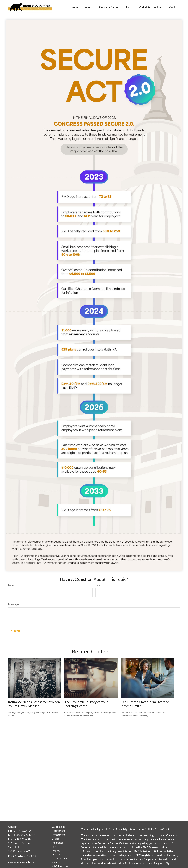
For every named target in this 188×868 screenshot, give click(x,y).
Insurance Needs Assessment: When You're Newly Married (34, 704)
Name (12, 585)
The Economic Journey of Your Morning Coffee (86, 704)
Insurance (58, 843)
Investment (59, 835)
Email (99, 585)
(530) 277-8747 (26, 835)
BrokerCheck (162, 829)
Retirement (59, 831)
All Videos (58, 862)
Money (56, 850)
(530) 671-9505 (26, 831)
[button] (75, 7)
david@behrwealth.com (22, 862)
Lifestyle (57, 854)
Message (13, 604)
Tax (54, 847)
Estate (56, 839)
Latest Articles (60, 858)
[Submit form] (16, 631)
